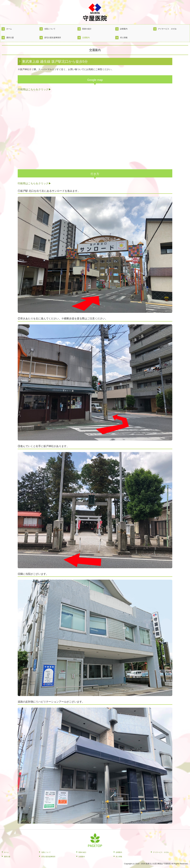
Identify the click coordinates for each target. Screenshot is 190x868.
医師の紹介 (87, 29)
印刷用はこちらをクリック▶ (34, 89)
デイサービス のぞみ (167, 29)
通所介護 (10, 38)
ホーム (9, 29)
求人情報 (124, 38)
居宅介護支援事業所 (53, 38)
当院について (50, 29)
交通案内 (86, 38)
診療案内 (124, 29)
